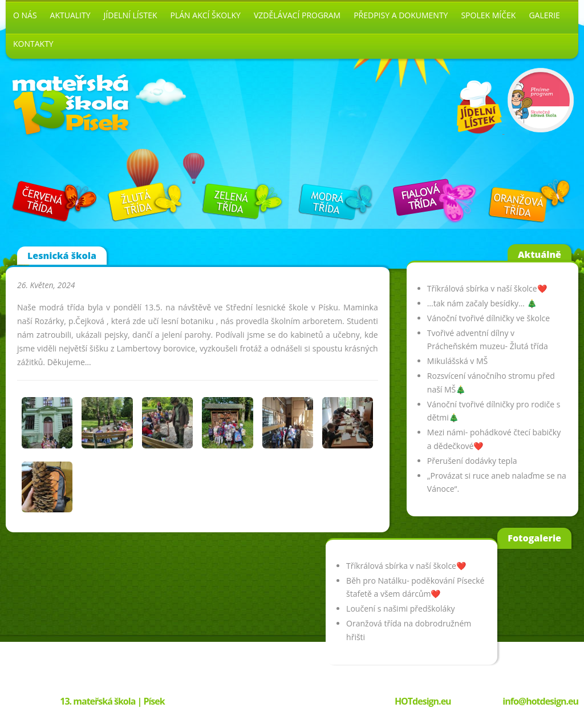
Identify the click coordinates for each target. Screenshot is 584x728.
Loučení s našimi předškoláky (401, 608)
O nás (25, 15)
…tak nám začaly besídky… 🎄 (482, 303)
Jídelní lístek (131, 15)
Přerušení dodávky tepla (472, 461)
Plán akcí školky (206, 15)
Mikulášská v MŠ (457, 361)
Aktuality (70, 15)
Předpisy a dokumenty (401, 15)
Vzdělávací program (297, 15)
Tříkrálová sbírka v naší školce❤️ (487, 288)
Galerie (544, 15)
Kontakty (33, 44)
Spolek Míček (488, 15)
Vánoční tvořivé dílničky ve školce (488, 318)
